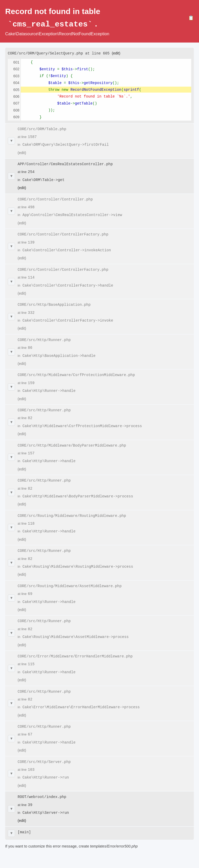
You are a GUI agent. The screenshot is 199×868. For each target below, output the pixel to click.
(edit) (116, 53)
